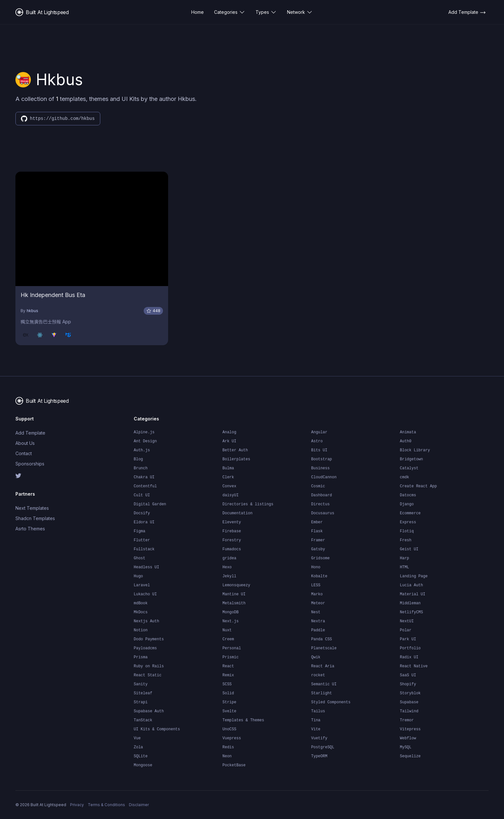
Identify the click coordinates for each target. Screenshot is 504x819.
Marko (317, 594)
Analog (229, 432)
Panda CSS (322, 639)
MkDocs (141, 612)
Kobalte (319, 576)
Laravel (142, 585)
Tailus (318, 711)
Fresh (406, 540)
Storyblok (410, 693)
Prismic (230, 657)
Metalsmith (234, 603)
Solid (228, 693)
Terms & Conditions (106, 805)
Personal (232, 648)
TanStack (143, 720)
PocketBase (234, 765)
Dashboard (322, 495)
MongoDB (230, 612)
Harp (405, 558)
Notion (141, 630)
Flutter (142, 540)
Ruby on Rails (149, 666)
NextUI (407, 621)
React (228, 666)
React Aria (323, 666)
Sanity (141, 684)
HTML (405, 567)
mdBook (141, 603)
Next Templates (32, 508)
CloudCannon (324, 477)
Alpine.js (144, 432)
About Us (25, 443)
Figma (139, 531)
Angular (319, 432)
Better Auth (235, 450)
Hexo (227, 567)
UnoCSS (229, 729)
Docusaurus (323, 513)
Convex (229, 486)
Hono (316, 567)
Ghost (139, 558)
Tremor (407, 720)
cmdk (405, 477)
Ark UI (229, 441)
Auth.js (142, 450)
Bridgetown (411, 459)
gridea (229, 558)
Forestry (232, 540)
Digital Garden (150, 504)
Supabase (409, 702)
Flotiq (407, 531)
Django (407, 504)
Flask (317, 531)
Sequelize (410, 756)
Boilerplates (236, 459)
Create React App (418, 486)
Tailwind (409, 711)
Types (266, 12)
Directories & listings (248, 504)
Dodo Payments (149, 639)
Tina (316, 720)
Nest (316, 612)
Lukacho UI (145, 594)
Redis (228, 747)
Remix (228, 675)
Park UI (408, 639)
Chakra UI (144, 477)
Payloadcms (145, 648)
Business (320, 468)
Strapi (141, 702)
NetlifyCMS (411, 612)
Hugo (138, 576)
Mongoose (143, 765)
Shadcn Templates (35, 518)
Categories (230, 12)
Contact (24, 453)
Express (408, 522)
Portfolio (410, 648)
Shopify (408, 684)
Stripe (229, 702)
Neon (227, 756)
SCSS (227, 684)
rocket (318, 675)
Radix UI (409, 657)
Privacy (77, 805)
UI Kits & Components (157, 729)
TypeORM (319, 756)
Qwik (316, 657)
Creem (228, 639)
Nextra (318, 621)
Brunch (141, 468)
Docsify (142, 513)
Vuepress (232, 738)
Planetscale (324, 648)
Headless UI (146, 567)
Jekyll (229, 576)
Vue (137, 738)
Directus (320, 504)
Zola (138, 747)
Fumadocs (232, 549)
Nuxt (227, 630)
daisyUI (230, 495)
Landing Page (414, 576)
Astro (317, 441)
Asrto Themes (30, 529)
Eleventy (232, 522)
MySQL (406, 747)
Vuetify (319, 738)
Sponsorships (30, 464)
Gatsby (318, 549)
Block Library (415, 450)
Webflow (408, 738)
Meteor (318, 603)
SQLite (141, 756)
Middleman (410, 603)
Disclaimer (139, 805)
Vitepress (410, 729)
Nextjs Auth (146, 621)
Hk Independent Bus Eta (53, 295)
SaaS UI (408, 675)
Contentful (145, 486)
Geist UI (409, 549)
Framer (318, 540)
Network (300, 12)
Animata (408, 432)
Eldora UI (144, 522)
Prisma (141, 657)
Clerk (228, 477)
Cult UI (142, 495)
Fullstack (144, 549)
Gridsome (320, 558)
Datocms (408, 495)
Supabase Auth (149, 711)
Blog (138, 459)
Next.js (230, 621)
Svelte (229, 711)
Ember (317, 522)
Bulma (228, 468)
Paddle (318, 630)
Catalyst (409, 468)
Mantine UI (234, 594)
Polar (406, 630)
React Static (148, 675)
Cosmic (318, 486)
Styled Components (331, 702)
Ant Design (145, 441)
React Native (414, 666)
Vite (316, 729)
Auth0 (406, 441)
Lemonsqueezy (236, 585)
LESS (316, 585)
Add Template (30, 433)
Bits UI (319, 450)
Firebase (232, 531)
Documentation (238, 513)
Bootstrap (322, 459)
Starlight (322, 693)
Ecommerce (410, 513)
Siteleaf (143, 693)
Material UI (413, 594)
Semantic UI (324, 684)
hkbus (32, 311)
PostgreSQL (323, 747)
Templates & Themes (243, 720)
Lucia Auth (411, 585)
